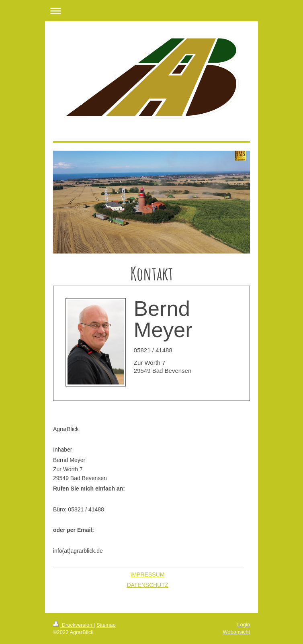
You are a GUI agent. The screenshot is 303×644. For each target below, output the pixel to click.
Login (244, 625)
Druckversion (73, 625)
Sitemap (106, 625)
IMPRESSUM (148, 574)
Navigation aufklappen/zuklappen (151, 11)
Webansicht (236, 632)
